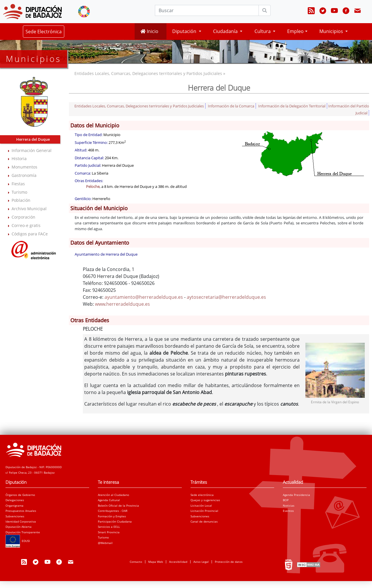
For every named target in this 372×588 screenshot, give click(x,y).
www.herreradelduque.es (122, 304)
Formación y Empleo (112, 516)
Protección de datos (229, 562)
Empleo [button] (295, 31)
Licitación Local (201, 505)
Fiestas (18, 184)
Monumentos (24, 167)
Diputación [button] (185, 31)
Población (21, 200)
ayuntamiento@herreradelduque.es (144, 297)
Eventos (288, 511)
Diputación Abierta (19, 527)
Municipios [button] (332, 31)
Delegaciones (15, 500)
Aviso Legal (201, 562)
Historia (19, 159)
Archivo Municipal (29, 209)
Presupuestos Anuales (21, 511)
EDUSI (18, 541)
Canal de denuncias (204, 521)
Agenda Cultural (109, 500)
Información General (32, 150)
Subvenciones (15, 516)
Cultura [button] (263, 31)
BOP (286, 500)
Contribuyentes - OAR (113, 511)
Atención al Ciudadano (113, 495)
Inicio (149, 31)
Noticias (289, 505)
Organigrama (14, 505)
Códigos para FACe (30, 234)
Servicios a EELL (109, 527)
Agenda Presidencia (296, 495)
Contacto (136, 562)
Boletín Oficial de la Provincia (118, 505)
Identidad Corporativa (21, 521)
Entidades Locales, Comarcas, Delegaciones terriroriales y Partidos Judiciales (139, 106)
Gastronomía (24, 175)
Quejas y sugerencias (205, 500)
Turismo (19, 192)
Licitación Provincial (204, 511)
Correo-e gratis (26, 225)
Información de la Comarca (231, 106)
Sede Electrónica (44, 32)
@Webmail (105, 543)
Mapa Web (156, 562)
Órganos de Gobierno (20, 495)
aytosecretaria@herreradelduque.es (226, 297)
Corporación (23, 217)
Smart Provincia (109, 532)
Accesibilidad (178, 562)
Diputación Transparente (23, 532)
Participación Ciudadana (115, 521)
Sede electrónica (202, 495)
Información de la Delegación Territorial (292, 106)
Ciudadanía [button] (226, 31)
